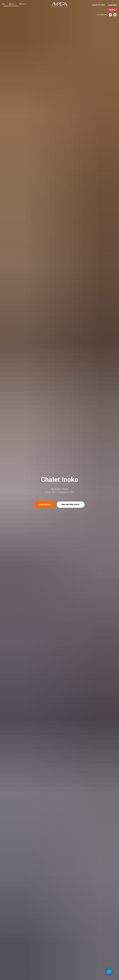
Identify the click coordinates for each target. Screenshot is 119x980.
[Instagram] (115, 15)
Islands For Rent (98, 5)
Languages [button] (113, 5)
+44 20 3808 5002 (102, 15)
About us (23, 4)
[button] (45, 505)
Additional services (11, 6)
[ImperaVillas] (110, 15)
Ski (3, 4)
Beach (12, 4)
